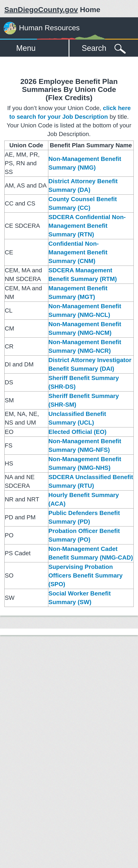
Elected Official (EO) (78, 432)
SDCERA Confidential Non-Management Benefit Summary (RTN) (87, 226)
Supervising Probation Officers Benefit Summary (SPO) (86, 575)
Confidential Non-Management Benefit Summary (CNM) (78, 252)
